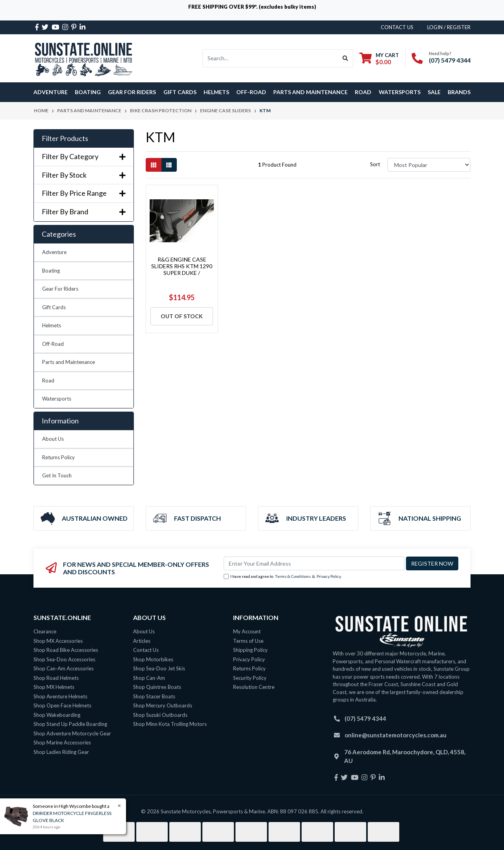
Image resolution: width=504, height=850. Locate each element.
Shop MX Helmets (54, 687)
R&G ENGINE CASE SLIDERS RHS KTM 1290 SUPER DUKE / (182, 266)
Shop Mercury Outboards (163, 705)
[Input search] (270, 58)
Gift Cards (180, 92)
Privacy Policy (329, 576)
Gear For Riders (60, 289)
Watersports (57, 399)
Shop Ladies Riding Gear (61, 752)
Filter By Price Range (84, 193)
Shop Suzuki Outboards (160, 715)
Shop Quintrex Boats (157, 687)
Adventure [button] (51, 92)
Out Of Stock (182, 316)
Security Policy (250, 678)
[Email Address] (314, 563)
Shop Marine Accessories (62, 742)
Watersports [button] (400, 92)
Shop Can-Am (149, 678)
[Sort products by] (429, 165)
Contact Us (146, 650)
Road (48, 380)
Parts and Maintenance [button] (310, 92)
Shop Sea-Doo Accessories (64, 659)
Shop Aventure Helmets (60, 696)
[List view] (169, 165)
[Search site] (346, 58)
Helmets (52, 325)
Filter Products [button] (65, 138)
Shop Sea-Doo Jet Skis (159, 668)
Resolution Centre (254, 687)
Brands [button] (459, 92)
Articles (142, 641)
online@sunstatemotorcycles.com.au (396, 735)
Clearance (45, 631)
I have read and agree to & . (283, 577)
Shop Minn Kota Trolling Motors (170, 724)
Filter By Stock (84, 175)
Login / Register (449, 27)
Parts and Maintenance (69, 362)
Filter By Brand (84, 212)
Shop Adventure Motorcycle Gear (72, 733)
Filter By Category (84, 157)
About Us (53, 439)
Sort (375, 164)
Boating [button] (88, 92)
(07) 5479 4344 (450, 60)
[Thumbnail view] (154, 165)
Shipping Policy (250, 650)
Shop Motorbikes (153, 659)
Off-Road (53, 344)
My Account (247, 631)
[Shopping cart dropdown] (379, 58)
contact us (397, 27)
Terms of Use (248, 641)
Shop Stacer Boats (154, 696)
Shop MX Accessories (58, 641)
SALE (434, 92)
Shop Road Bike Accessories (66, 650)
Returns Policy (58, 457)
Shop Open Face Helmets (62, 705)
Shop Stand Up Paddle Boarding (70, 724)
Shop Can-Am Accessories (64, 668)
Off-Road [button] (251, 92)
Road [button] (363, 92)
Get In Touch (57, 475)
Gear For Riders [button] (132, 92)
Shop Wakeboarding (57, 715)
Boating (51, 271)
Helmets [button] (216, 92)
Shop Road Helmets (56, 678)
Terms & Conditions (293, 576)
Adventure (54, 252)
